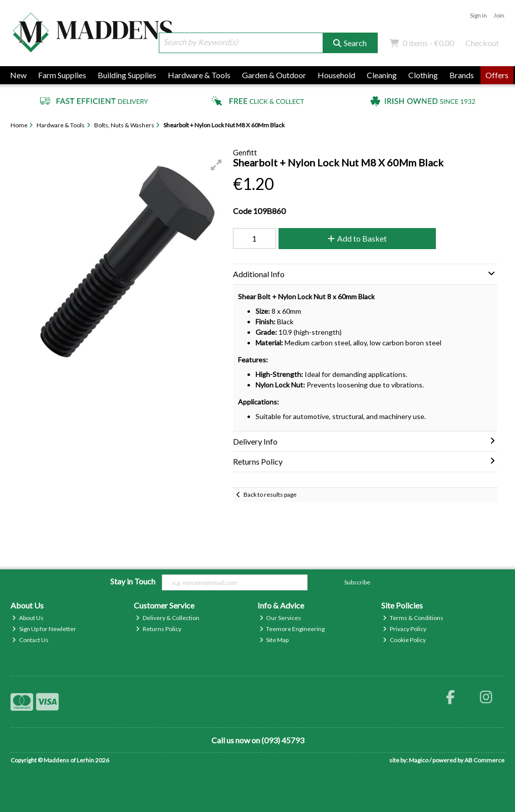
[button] (216, 165)
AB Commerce (484, 760)
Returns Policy (159, 629)
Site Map (274, 640)
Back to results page (270, 494)
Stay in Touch (133, 581)
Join (499, 15)
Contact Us (30, 640)
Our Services (281, 618)
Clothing (423, 75)
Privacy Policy (405, 629)
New (18, 75)
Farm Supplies (62, 75)
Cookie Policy (404, 640)
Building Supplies (127, 75)
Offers (497, 75)
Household (336, 75)
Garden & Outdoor (274, 75)
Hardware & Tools (199, 75)
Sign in (478, 15)
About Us (28, 618)
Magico (419, 760)
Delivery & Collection (168, 618)
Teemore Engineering (292, 629)
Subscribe (357, 582)
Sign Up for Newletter (44, 629)
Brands (462, 75)
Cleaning (382, 75)
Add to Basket (357, 238)
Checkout (482, 43)
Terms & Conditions (413, 618)
